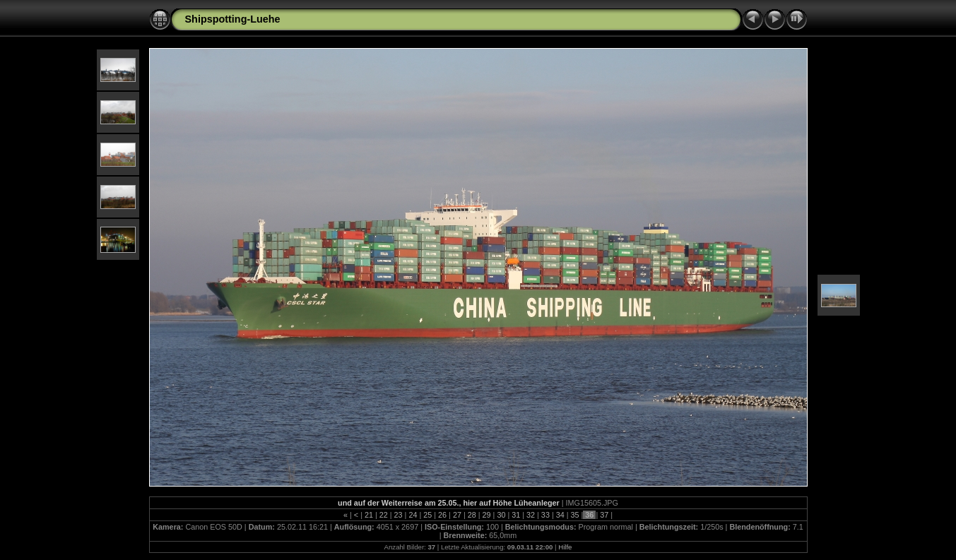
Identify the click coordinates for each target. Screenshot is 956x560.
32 (531, 515)
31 (516, 515)
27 (457, 515)
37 (604, 515)
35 (575, 515)
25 (427, 515)
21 (369, 515)
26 (442, 515)
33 (545, 515)
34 (560, 515)
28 (472, 515)
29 (487, 515)
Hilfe (565, 547)
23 (399, 515)
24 (413, 515)
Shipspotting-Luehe (233, 19)
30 (501, 515)
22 (384, 515)
